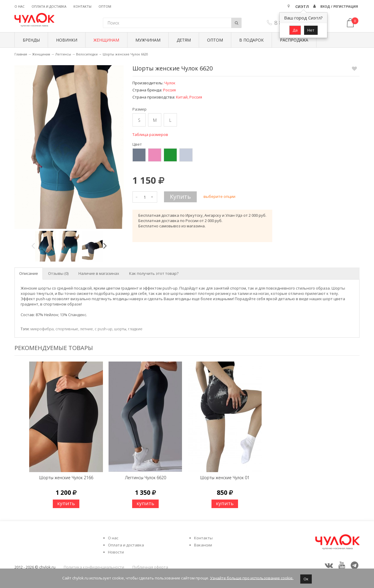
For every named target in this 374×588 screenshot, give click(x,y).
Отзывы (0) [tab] (58, 273)
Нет (311, 30)
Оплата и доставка (49, 6)
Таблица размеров (150, 134)
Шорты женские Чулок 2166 (66, 478)
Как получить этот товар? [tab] (154, 273)
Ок (306, 579)
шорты (120, 329)
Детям (184, 40)
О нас (19, 6)
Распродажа (294, 40)
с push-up (104, 329)
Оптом (105, 6)
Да (295, 30)
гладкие (135, 329)
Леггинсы (63, 54)
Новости (116, 552)
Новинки (67, 40)
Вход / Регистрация (339, 6)
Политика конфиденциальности (94, 567)
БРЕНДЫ (31, 40)
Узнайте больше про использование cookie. (252, 578)
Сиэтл (302, 6)
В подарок (251, 40)
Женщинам (106, 40)
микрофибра (42, 329)
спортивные (67, 329)
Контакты (82, 6)
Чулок (170, 83)
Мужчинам (148, 40)
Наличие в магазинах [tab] (99, 273)
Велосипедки (87, 54)
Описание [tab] (29, 273)
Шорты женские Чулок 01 (225, 478)
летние (86, 329)
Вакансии (203, 545)
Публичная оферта (150, 567)
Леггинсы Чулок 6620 (146, 478)
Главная (21, 54)
